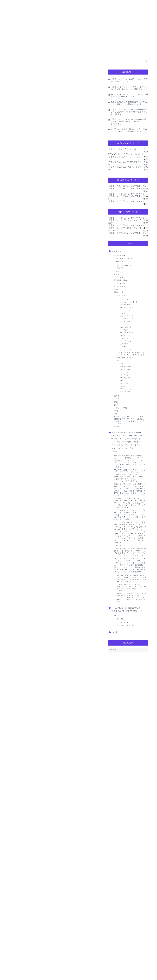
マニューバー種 (126, 389)
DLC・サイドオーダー (125, 358)
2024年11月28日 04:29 (18, 725)
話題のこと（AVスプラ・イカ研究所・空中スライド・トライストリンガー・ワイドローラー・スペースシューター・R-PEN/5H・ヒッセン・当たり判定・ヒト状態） (132, 597)
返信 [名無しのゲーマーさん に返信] (98, 602)
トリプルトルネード (128, 319)
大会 (116, 402)
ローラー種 (124, 375)
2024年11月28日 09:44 (18, 835)
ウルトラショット (127, 308)
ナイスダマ (124, 330)
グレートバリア (126, 349)
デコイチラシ (125, 310)
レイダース (124, 622)
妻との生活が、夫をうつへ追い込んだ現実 (26, 365)
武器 (119, 360)
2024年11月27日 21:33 (18, 640)
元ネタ (117, 396)
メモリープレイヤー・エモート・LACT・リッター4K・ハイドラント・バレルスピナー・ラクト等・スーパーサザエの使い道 (132, 587)
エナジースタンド (127, 316)
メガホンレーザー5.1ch (129, 302)
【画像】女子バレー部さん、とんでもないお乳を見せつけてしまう (30, 91)
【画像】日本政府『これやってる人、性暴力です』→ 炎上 (27, 80)
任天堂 (117, 615)
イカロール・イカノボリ (124, 259)
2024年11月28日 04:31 (18, 778)
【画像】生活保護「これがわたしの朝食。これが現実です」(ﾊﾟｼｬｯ (30, 75)
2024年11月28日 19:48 (27, 752)
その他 (114, 632)
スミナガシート (126, 327)
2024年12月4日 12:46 (18, 950)
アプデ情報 (119, 277)
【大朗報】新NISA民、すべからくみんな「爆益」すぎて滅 (31, 420)
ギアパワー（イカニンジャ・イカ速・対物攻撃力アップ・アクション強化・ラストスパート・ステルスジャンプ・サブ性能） (130, 420)
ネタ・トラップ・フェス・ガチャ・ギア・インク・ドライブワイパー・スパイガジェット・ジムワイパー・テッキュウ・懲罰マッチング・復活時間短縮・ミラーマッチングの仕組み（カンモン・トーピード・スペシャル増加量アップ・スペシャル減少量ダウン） (130, 565)
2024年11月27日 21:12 (18, 611)
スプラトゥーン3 (119, 251)
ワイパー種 (124, 383)
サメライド (124, 313)
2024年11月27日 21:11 (18, 583)
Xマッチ (118, 274)
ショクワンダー (126, 299)
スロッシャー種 (126, 386)
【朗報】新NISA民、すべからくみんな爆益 (26, 402)
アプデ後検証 (120, 283)
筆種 (122, 381)
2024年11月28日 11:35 (18, 892)
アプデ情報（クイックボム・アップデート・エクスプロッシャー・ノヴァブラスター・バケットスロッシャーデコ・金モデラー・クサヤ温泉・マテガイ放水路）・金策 (130, 515)
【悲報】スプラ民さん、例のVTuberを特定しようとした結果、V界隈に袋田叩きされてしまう (130, 112)
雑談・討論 (119, 292)
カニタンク (124, 344)
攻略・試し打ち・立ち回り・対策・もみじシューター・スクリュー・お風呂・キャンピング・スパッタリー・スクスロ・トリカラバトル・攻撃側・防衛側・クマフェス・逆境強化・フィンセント (130, 490)
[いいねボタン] (13, 594)
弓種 (122, 364)
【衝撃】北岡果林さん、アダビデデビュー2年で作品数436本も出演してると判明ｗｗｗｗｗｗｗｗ (41, 70)
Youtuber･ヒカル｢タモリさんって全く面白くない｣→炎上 (31, 397)
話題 (116, 411)
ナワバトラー (120, 256)
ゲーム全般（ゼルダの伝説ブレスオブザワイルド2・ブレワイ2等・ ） (127, 610)
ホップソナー (125, 321)
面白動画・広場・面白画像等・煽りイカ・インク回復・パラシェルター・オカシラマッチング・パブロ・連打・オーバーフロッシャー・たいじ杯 (132, 578)
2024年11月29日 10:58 (18, 920)
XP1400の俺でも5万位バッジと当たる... (127, 154)
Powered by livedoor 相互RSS (19, 96)
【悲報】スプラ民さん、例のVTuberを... (127, 186)
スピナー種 (124, 372)
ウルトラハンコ (126, 341)
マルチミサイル (126, 324)
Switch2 (120, 619)
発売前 (117, 426)
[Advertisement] (55, 325)
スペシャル (121, 296)
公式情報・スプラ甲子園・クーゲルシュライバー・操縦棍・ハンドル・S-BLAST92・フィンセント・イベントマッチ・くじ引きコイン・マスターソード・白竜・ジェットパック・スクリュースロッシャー (130, 461)
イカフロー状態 (121, 408)
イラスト (118, 546)
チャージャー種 (126, 367)
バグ (116, 414)
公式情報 (118, 271)
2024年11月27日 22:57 (18, 697)
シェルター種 (125, 392)
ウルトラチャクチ (127, 333)
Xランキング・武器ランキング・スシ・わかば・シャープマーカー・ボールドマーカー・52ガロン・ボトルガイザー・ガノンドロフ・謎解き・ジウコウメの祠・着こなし (130, 503)
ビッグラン (121, 268)
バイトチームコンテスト (126, 265)
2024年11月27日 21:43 (18, 668)
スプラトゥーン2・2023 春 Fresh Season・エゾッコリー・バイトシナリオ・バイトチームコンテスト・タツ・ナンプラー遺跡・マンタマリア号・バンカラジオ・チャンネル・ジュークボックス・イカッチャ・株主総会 (127, 442)
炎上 (116, 405)
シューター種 (125, 369)
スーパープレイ (121, 399)
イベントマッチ (121, 286)
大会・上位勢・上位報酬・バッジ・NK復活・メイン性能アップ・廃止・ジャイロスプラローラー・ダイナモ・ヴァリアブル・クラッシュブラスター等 (130, 552)
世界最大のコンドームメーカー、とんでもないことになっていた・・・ (35, 415)
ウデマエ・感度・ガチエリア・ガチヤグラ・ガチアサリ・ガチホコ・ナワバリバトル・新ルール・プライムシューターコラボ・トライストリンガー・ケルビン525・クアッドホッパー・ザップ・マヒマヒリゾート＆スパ (130, 475)
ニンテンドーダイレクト (126, 626)
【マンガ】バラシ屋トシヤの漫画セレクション (25, 64)
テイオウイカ (125, 305)
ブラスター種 (125, 378)
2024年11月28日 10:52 (18, 863)
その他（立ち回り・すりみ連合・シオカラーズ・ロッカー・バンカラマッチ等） (132, 354)
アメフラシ (124, 338)
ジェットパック (126, 335)
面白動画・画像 (121, 280)
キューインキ (125, 347)
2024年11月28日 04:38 (18, 808)
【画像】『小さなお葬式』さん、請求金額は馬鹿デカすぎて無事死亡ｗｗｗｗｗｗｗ (36, 86)
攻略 (116, 289)
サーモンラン (18, 106)
